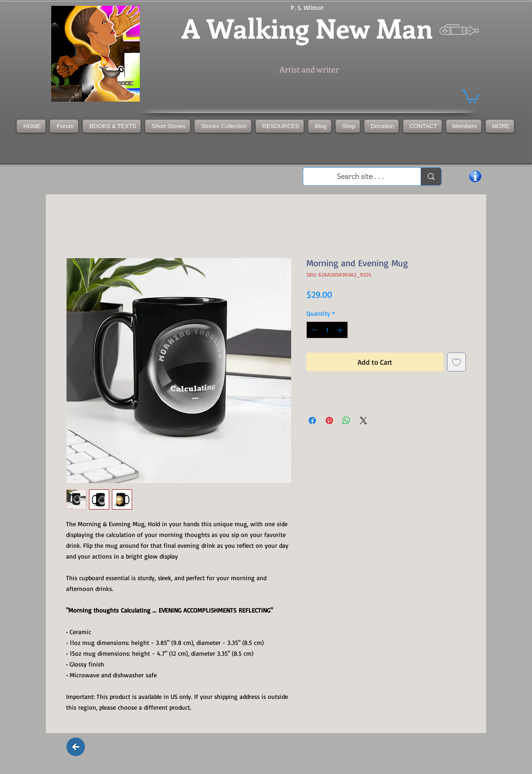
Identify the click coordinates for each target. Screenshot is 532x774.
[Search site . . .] (360, 177)
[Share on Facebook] (312, 421)
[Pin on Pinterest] (329, 421)
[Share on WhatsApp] (346, 421)
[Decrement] (313, 330)
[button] (223, 126)
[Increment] (341, 330)
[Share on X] (364, 421)
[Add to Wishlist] (457, 362)
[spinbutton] (327, 330)
